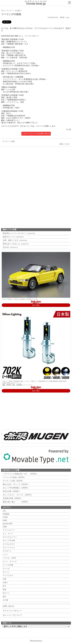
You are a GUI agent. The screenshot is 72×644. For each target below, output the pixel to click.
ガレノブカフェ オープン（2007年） (17, 495)
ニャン (5, 555)
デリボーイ (7, 551)
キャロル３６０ (9, 544)
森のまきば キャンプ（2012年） (16, 484)
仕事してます (65, 144)
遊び (4, 596)
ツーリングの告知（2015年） (14, 477)
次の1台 (10, 247)
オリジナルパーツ (9, 537)
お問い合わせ (8, 606)
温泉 (4, 589)
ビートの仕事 (8, 565)
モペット (6, 572)
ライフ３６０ (8, 575)
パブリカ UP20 (9, 558)
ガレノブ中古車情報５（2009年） (16, 488)
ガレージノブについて (12, 615)
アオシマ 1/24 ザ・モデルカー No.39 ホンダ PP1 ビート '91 (20, 299)
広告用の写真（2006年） (12, 498)
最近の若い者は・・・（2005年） (16, 502)
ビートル (6, 569)
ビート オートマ (9, 562)
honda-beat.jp (37, 641)
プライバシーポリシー (12, 611)
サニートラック (9, 548)
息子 (4, 586)
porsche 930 (7, 524)
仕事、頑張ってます (15, 240)
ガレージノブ (6, 11)
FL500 (5, 517)
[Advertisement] (36, 170)
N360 (5, 520)
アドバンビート (9, 530)
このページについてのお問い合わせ (36, 134)
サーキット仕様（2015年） (13, 481)
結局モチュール (13, 237)
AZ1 (4, 511)
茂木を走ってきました (16, 244)
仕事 (4, 579)
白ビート (6, 593)
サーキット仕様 (8, 141)
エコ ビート (8, 534)
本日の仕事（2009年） (11, 491)
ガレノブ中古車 (9, 541)
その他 (17, 11)
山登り (5, 582)
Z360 (4, 527)
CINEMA (6, 514)
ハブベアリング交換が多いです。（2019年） (20, 474)
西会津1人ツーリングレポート (19, 233)
